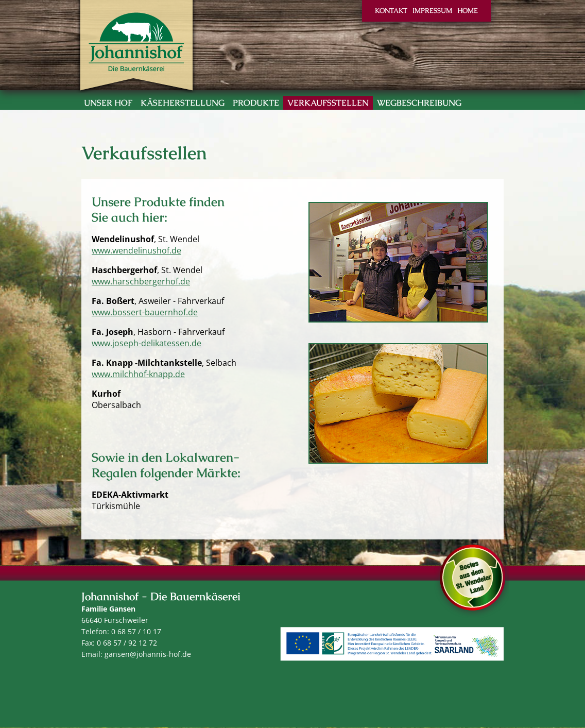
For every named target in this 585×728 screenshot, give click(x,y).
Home (468, 11)
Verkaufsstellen (328, 103)
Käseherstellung (183, 103)
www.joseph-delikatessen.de (147, 343)
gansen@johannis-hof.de (148, 654)
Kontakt (391, 11)
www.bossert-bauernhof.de (145, 312)
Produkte (256, 103)
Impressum (432, 11)
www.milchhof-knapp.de (138, 374)
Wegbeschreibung (419, 103)
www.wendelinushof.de (136, 250)
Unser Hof (108, 103)
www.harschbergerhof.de (141, 281)
